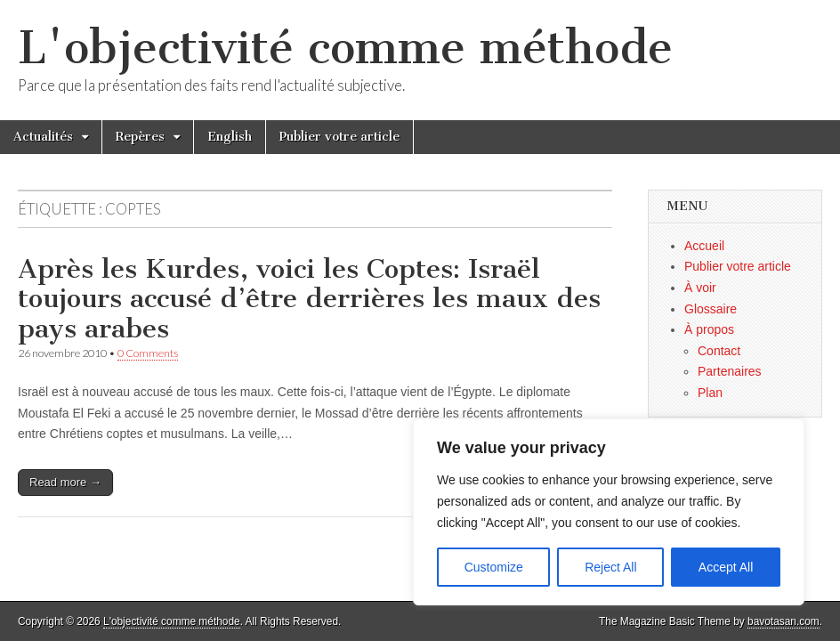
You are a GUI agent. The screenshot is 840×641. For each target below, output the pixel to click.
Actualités (43, 137)
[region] (609, 512)
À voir (700, 288)
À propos (709, 329)
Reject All (610, 567)
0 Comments (148, 353)
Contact (719, 351)
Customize (494, 567)
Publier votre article (339, 137)
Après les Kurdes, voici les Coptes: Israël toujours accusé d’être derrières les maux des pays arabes (309, 299)
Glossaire (711, 309)
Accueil (704, 246)
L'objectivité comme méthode (345, 48)
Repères (140, 137)
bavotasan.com (783, 621)
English (230, 137)
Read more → (65, 482)
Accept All (726, 567)
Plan (710, 393)
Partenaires (730, 371)
